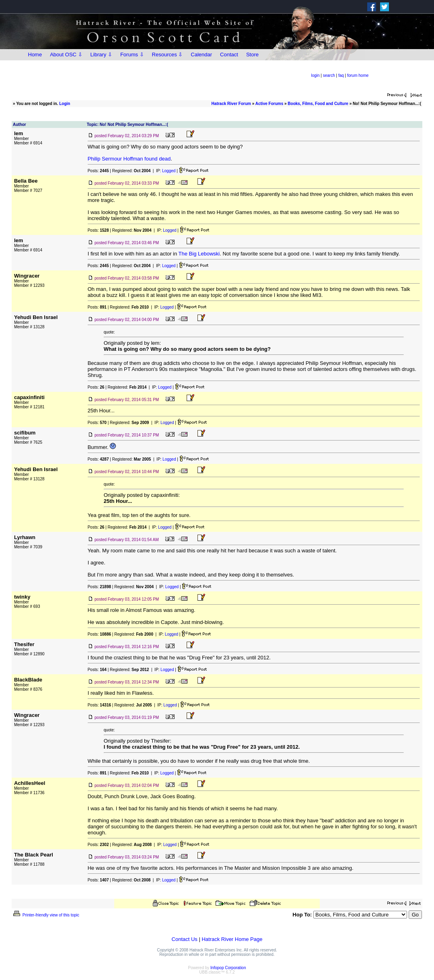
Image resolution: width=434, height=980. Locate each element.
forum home (358, 75)
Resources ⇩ (168, 55)
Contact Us (185, 939)
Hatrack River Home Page (232, 939)
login (315, 75)
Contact (229, 55)
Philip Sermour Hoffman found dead (129, 159)
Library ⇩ (101, 55)
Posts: (98, 171)
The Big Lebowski (199, 254)
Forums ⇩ (132, 55)
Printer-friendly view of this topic (46, 915)
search (329, 75)
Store (252, 55)
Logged (169, 171)
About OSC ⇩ (66, 55)
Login (65, 104)
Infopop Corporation (228, 968)
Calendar (201, 55)
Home (35, 55)
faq (341, 75)
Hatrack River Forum (231, 104)
